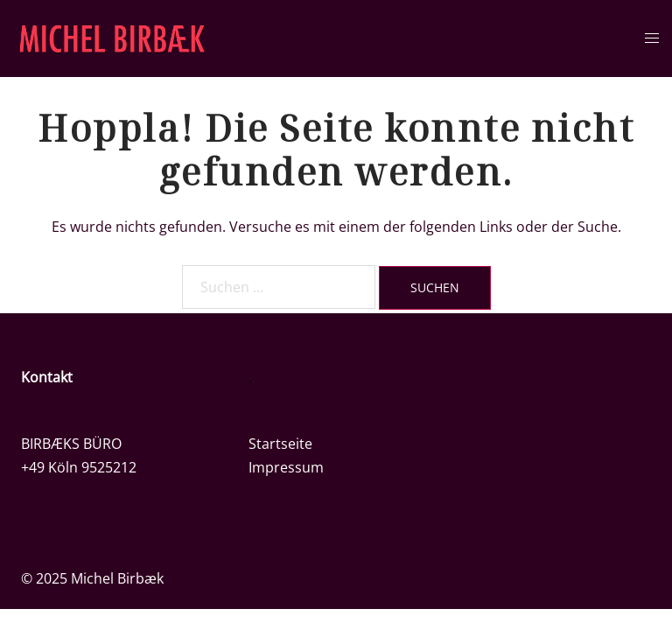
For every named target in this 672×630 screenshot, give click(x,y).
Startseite (280, 444)
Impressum (286, 467)
